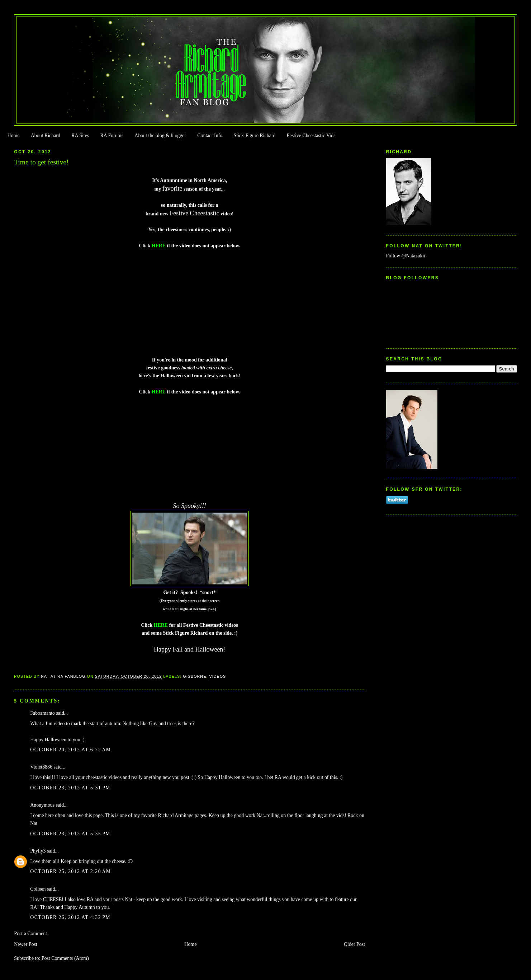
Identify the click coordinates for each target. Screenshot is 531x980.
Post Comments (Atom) (65, 958)
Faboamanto (42, 713)
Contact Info (210, 136)
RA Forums (112, 136)
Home (13, 136)
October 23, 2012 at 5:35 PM (70, 834)
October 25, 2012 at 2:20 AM (70, 871)
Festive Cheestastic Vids (311, 136)
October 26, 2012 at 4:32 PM (70, 917)
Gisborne (195, 676)
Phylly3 (38, 851)
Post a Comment (30, 934)
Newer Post (26, 944)
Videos (217, 676)
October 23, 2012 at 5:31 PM (70, 788)
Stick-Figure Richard (254, 136)
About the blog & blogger (160, 136)
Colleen (38, 889)
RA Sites (80, 136)
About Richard (46, 136)
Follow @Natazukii (406, 256)
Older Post (354, 944)
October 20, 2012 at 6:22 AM (70, 750)
